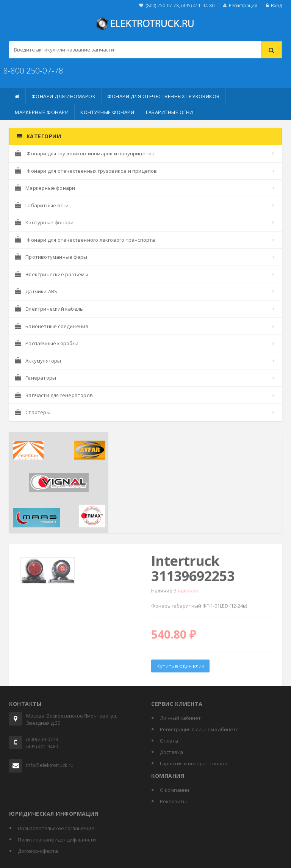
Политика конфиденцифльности (57, 840)
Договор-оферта (38, 851)
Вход (276, 5)
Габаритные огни (170, 112)
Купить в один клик (180, 668)
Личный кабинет (180, 718)
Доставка (171, 752)
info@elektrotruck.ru (50, 765)
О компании (174, 790)
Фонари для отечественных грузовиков (163, 96)
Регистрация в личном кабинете (199, 729)
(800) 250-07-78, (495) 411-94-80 (180, 5)
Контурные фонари (107, 112)
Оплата (169, 741)
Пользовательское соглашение (56, 828)
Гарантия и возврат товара (194, 763)
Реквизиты (173, 801)
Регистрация (243, 5)
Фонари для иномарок (64, 96)
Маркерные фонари (42, 112)
